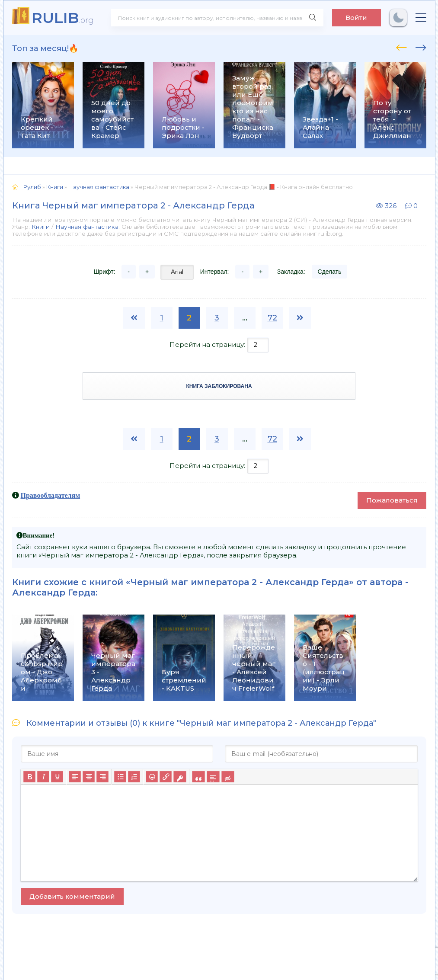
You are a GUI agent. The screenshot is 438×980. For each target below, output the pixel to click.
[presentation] (401, 46)
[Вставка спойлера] (213, 777)
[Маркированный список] (120, 777)
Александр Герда (54, 592)
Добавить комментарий (72, 896)
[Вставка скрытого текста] (228, 777)
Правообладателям (51, 495)
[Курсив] (43, 777)
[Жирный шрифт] (29, 777)
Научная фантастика (87, 227)
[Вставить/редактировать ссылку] (166, 777)
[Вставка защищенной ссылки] (180, 777)
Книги (41, 227)
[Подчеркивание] (57, 777)
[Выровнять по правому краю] (102, 777)
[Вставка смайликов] (152, 777)
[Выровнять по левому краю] (75, 777)
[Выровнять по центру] (89, 777)
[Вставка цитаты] (198, 777)
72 (272, 318)
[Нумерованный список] (134, 777)
